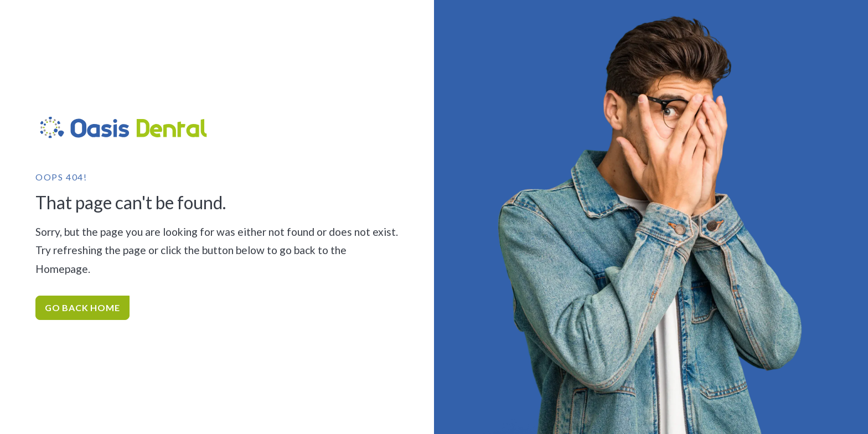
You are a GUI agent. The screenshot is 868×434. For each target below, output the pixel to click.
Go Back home (82, 308)
